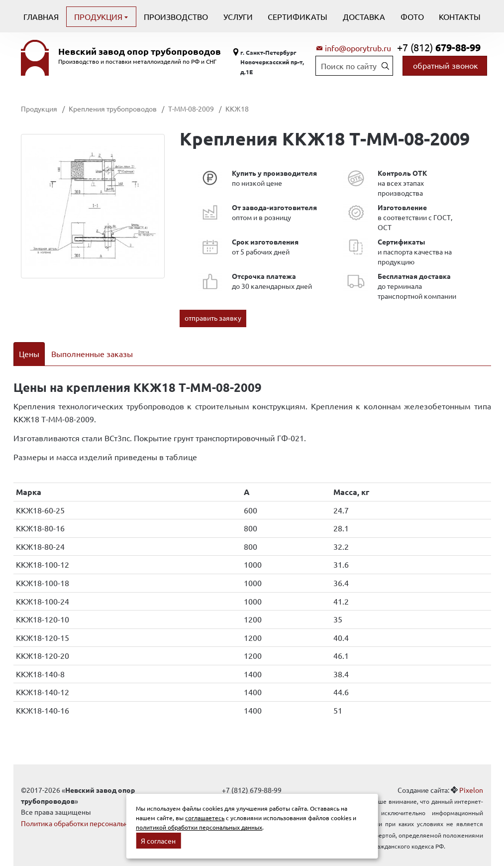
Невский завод (140, 51)
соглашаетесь (205, 818)
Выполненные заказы (92, 354)
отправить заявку (213, 318)
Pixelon (471, 777)
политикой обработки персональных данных (199, 827)
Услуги (238, 16)
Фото (412, 16)
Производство (176, 16)
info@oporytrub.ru (358, 48)
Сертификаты (298, 16)
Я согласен (158, 841)
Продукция (99, 16)
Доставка (364, 16)
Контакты (460, 16)
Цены (29, 354)
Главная (41, 16)
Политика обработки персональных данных (92, 810)
